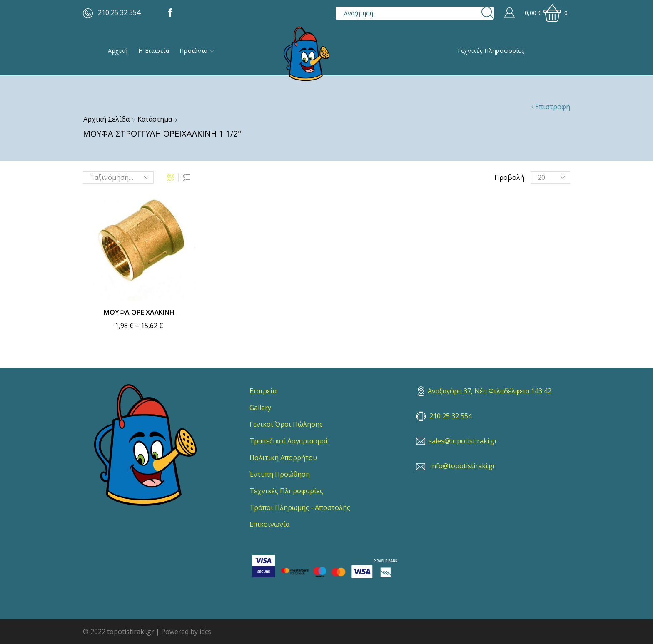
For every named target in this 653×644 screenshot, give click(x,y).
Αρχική (118, 51)
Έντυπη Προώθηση (280, 474)
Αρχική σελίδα (106, 119)
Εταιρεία (263, 391)
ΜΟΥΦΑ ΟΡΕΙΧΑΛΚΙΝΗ (139, 312)
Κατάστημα (155, 119)
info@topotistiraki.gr (463, 466)
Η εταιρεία (154, 51)
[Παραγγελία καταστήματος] (118, 177)
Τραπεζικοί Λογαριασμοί (289, 441)
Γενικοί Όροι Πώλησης (286, 424)
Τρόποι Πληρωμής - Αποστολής (300, 507)
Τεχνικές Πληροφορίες (491, 51)
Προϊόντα (197, 51)
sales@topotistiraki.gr (463, 441)
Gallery (260, 408)
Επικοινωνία (269, 524)
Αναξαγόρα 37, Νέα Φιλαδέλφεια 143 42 (485, 391)
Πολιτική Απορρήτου (283, 458)
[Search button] (487, 13)
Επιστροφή (553, 107)
